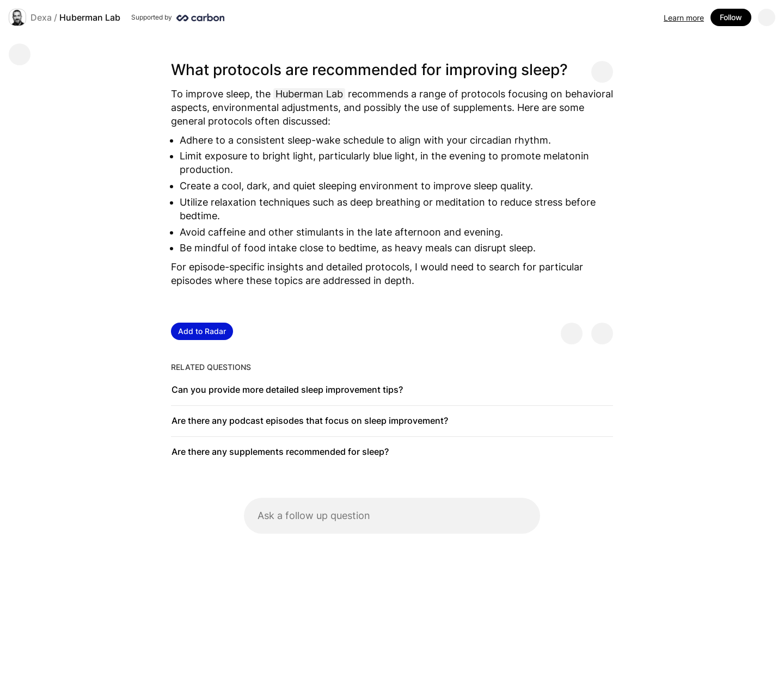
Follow (731, 17)
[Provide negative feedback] (602, 334)
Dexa (41, 17)
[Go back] (20, 54)
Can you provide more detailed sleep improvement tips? (287, 390)
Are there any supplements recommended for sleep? (280, 452)
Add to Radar (202, 331)
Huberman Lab (90, 17)
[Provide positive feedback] (572, 334)
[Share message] (602, 72)
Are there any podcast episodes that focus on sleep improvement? (310, 421)
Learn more (684, 18)
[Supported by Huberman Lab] (178, 17)
